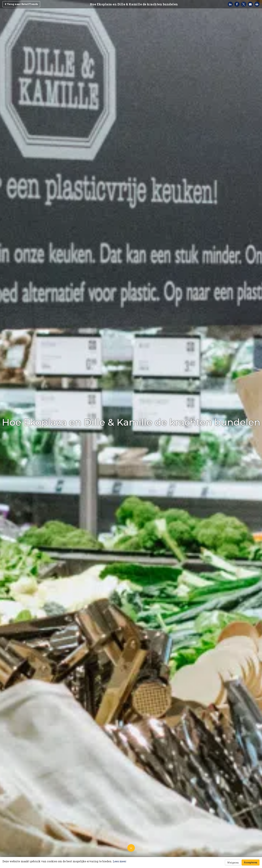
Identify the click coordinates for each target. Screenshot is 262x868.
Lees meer (120, 861)
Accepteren (251, 862)
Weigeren (233, 863)
